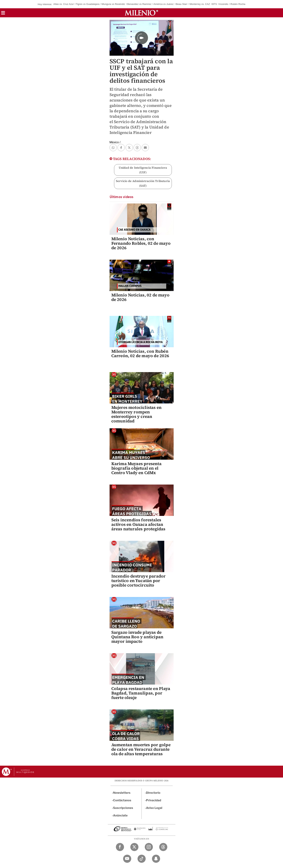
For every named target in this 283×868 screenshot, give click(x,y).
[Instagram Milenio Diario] (149, 847)
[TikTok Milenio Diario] (142, 859)
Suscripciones (123, 808)
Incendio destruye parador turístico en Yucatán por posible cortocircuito (139, 581)
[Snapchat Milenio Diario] (156, 859)
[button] (3, 14)
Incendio (224, 4)
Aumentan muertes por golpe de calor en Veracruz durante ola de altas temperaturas (141, 749)
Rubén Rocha (238, 4)
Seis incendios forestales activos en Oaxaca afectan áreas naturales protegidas (138, 524)
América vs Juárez (164, 4)
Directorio (153, 793)
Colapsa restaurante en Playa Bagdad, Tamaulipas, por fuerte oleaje (141, 693)
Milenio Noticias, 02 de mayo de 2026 (141, 297)
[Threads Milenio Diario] (163, 847)
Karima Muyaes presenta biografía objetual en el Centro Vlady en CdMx (136, 468)
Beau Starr (182, 4)
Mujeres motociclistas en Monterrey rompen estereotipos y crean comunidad (137, 414)
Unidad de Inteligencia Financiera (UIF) (143, 170)
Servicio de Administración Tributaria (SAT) (143, 183)
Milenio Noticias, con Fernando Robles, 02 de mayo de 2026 (141, 243)
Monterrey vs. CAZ (200, 4)
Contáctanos (122, 800)
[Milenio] (141, 13)
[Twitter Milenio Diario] (134, 847)
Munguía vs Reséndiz (113, 4)
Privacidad (154, 800)
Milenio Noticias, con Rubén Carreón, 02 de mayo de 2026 (140, 353)
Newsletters (122, 793)
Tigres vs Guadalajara (88, 4)
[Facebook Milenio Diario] (120, 847)
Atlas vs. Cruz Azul (63, 4)
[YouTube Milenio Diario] (127, 859)
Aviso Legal (154, 808)
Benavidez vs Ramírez (139, 4)
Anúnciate (120, 815)
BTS (215, 4)
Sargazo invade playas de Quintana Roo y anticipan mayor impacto (137, 637)
